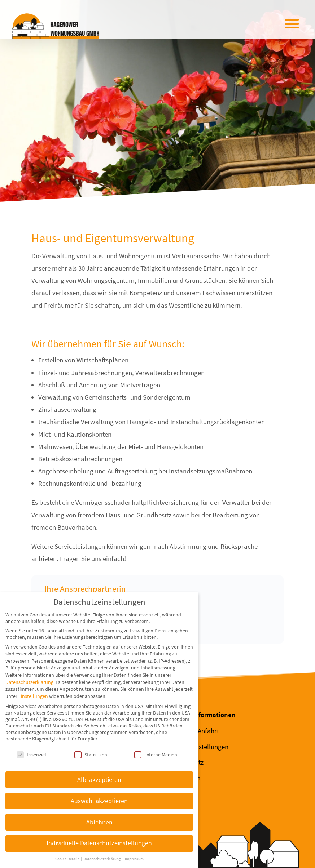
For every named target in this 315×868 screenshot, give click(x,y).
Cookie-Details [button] (68, 859)
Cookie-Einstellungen (198, 747)
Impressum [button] (134, 859)
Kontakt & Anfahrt (194, 731)
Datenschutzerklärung (29, 682)
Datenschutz (186, 762)
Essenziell (32, 755)
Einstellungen (33, 696)
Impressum (184, 778)
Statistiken (91, 755)
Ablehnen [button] (99, 822)
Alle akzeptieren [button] (99, 780)
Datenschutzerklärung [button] (102, 859)
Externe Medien (156, 755)
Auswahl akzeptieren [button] (99, 801)
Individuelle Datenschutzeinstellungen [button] (99, 843)
